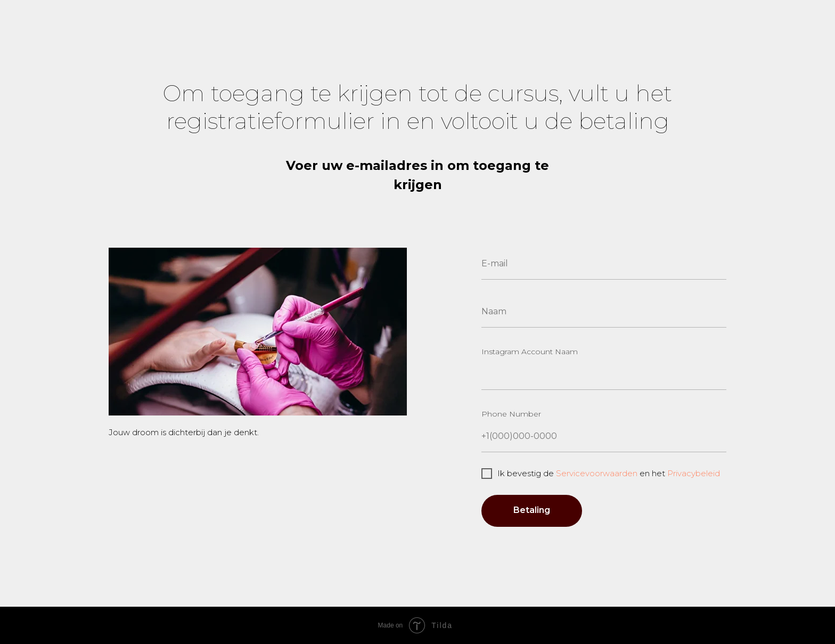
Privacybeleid (694, 473)
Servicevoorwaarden (597, 473)
